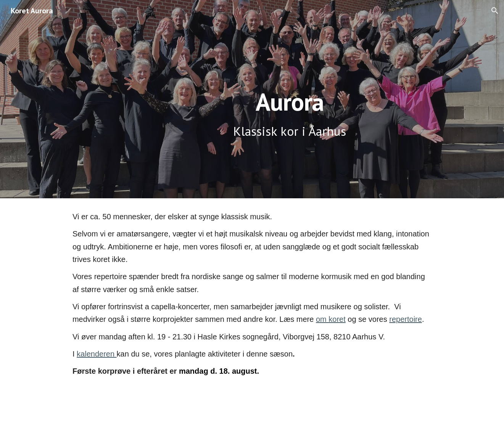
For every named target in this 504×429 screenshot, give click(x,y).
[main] (290, 99)
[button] (495, 11)
